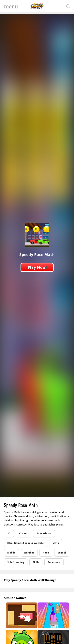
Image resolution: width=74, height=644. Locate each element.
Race (46, 553)
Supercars (54, 562)
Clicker (23, 534)
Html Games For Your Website (26, 543)
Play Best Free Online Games (37, 6)
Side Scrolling (16, 562)
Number (29, 553)
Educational (44, 534)
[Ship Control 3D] (53, 615)
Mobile (11, 553)
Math (56, 543)
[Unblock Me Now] (21, 615)
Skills (36, 562)
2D (9, 534)
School (62, 553)
